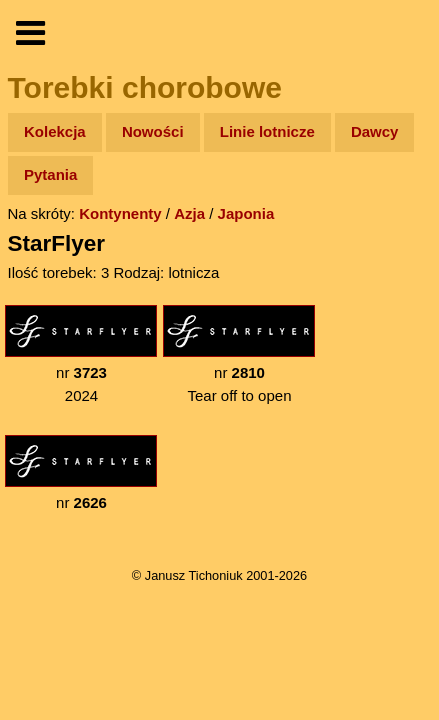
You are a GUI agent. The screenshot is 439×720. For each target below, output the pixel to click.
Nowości (153, 131)
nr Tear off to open (239, 354)
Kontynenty (120, 213)
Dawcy (375, 131)
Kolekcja (55, 131)
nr (81, 473)
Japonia (246, 213)
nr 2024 (81, 354)
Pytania (50, 174)
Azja (189, 213)
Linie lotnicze (267, 131)
